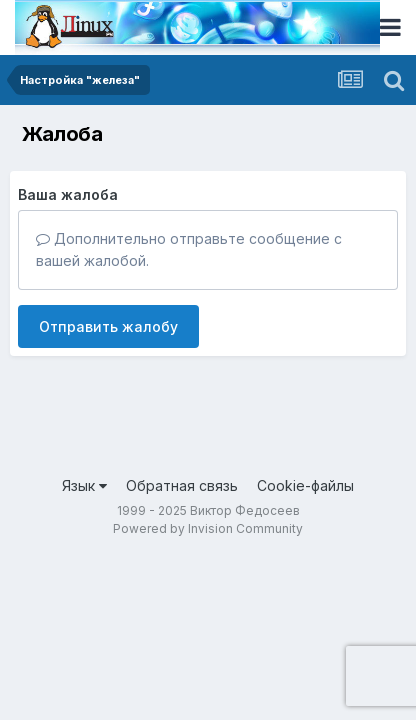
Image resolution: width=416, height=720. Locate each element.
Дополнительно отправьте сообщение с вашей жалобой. (189, 249)
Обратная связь (182, 485)
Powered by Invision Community (208, 528)
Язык (84, 485)
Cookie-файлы (305, 485)
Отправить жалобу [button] (108, 326)
